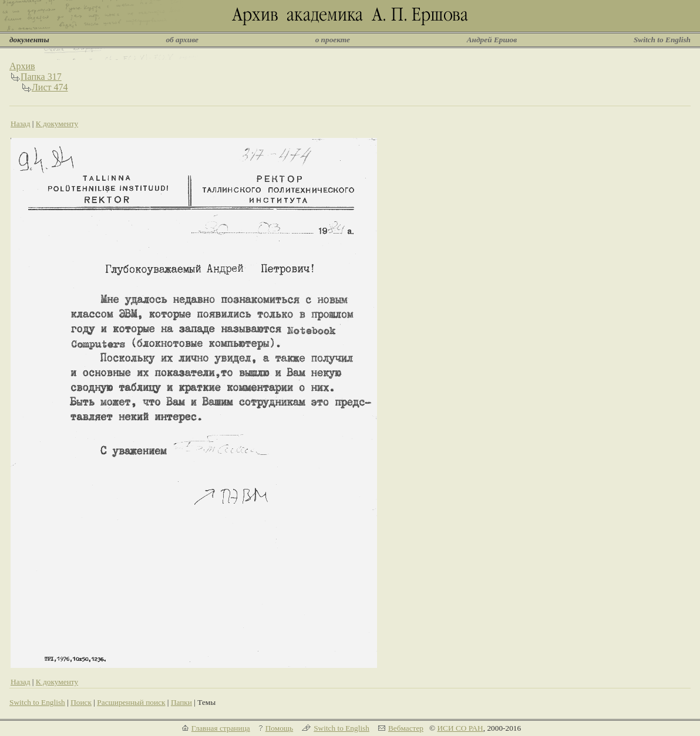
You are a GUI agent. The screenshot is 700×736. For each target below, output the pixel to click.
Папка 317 (41, 77)
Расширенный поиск (131, 702)
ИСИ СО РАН (460, 728)
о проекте (333, 40)
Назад (21, 124)
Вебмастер (406, 728)
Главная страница (221, 728)
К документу (57, 124)
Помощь (279, 728)
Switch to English (662, 40)
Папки (181, 702)
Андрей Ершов (492, 40)
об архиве (182, 40)
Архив (22, 66)
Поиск (81, 702)
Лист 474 (50, 87)
